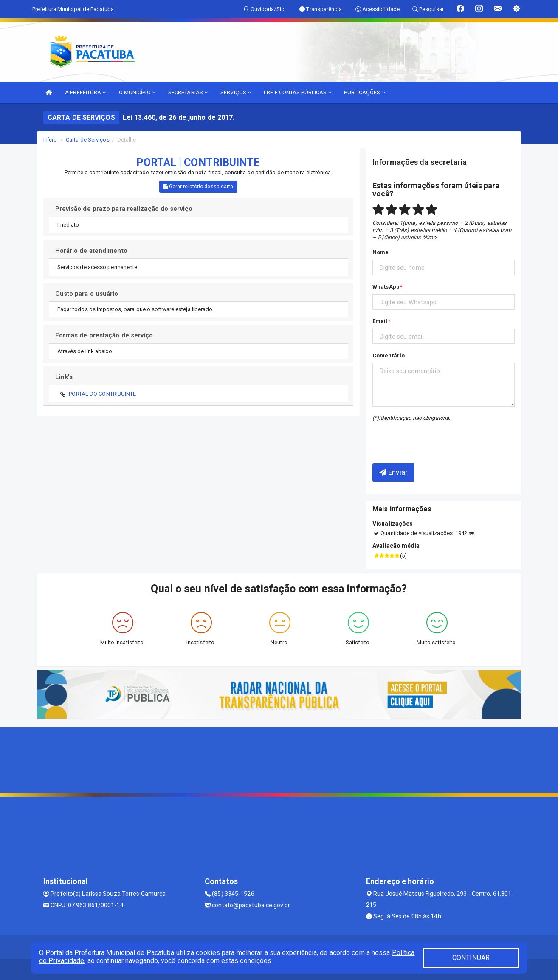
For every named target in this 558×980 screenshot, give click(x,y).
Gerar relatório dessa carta (199, 187)
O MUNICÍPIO (137, 92)
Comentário (389, 355)
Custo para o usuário (87, 294)
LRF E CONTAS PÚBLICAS (297, 92)
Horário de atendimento (91, 251)
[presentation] (422, 436)
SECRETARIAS (188, 92)
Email (380, 321)
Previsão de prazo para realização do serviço (124, 209)
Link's (64, 377)
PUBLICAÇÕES (364, 92)
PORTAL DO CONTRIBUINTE (102, 394)
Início (50, 140)
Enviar (393, 472)
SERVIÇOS (236, 92)
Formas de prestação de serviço (104, 335)
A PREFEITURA (85, 92)
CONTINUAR (471, 958)
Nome (380, 252)
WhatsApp (386, 287)
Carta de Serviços (88, 140)
